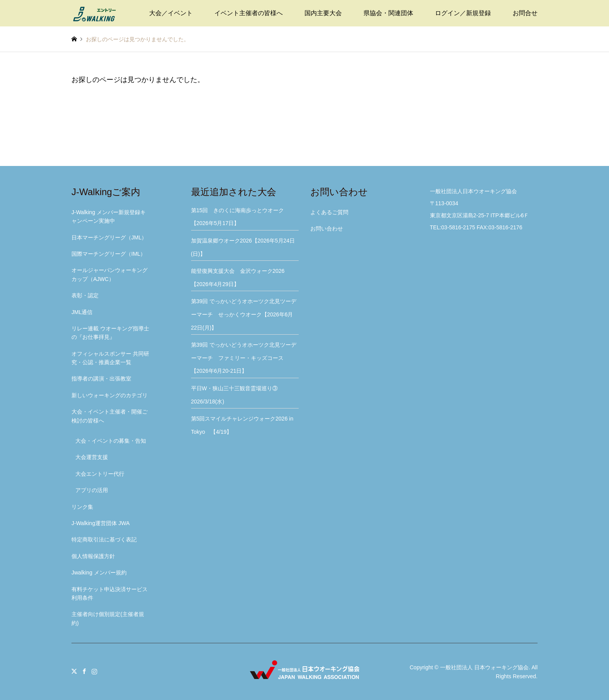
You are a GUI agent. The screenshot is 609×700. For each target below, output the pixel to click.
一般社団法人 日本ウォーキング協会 (484, 667)
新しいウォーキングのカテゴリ (110, 395)
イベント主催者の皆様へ (249, 13)
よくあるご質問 (329, 212)
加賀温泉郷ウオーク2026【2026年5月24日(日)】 (243, 247)
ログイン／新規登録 (463, 13)
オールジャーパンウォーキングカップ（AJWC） (110, 274)
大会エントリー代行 (100, 474)
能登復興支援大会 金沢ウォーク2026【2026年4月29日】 (238, 278)
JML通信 (82, 312)
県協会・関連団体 (388, 13)
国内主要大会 (323, 13)
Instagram (94, 671)
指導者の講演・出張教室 (101, 379)
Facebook (84, 671)
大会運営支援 (92, 457)
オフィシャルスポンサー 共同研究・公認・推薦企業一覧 (110, 358)
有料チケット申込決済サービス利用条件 (110, 594)
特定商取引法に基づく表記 (104, 539)
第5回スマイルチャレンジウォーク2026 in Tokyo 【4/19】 (245, 425)
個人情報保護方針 (93, 556)
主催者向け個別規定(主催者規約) (108, 618)
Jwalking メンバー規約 (99, 573)
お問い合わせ (327, 229)
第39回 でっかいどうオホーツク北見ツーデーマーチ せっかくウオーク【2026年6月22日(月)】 (244, 314)
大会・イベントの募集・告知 (111, 441)
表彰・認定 (85, 295)
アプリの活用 (92, 490)
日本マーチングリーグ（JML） (109, 237)
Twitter (74, 671)
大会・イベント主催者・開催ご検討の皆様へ (110, 416)
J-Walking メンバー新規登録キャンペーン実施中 (109, 216)
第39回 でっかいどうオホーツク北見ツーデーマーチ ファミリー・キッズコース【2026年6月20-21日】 (244, 358)
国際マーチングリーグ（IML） (109, 254)
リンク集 (82, 507)
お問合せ (525, 13)
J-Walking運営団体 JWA (101, 523)
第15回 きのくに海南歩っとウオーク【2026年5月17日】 (238, 217)
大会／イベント (171, 13)
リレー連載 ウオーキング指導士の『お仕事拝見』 (110, 333)
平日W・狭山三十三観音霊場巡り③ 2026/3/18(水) (237, 395)
